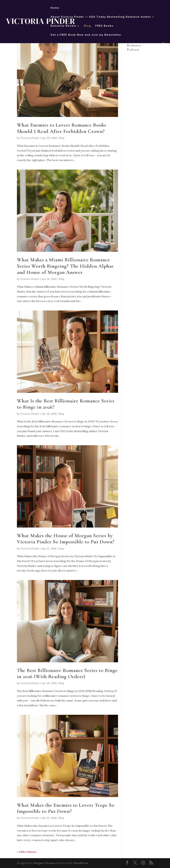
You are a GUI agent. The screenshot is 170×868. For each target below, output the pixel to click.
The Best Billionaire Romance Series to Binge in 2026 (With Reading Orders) (67, 673)
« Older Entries (27, 852)
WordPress (81, 863)
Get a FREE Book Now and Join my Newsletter (86, 35)
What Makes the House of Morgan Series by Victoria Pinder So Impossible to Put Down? (66, 539)
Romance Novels (63, 26)
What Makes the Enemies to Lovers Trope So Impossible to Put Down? (66, 808)
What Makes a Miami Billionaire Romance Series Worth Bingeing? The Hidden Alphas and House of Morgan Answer (65, 266)
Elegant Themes (44, 863)
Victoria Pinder (30, 138)
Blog (87, 26)
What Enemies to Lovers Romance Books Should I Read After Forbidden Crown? (62, 128)
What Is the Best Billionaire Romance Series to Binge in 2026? (66, 404)
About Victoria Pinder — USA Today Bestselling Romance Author (101, 17)
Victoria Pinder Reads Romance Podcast (137, 43)
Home (55, 8)
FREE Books (104, 26)
